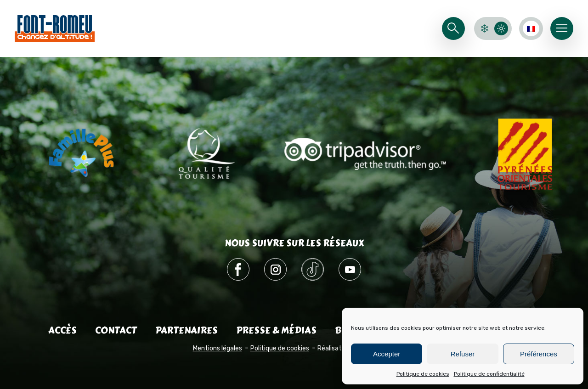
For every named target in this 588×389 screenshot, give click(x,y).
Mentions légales (218, 348)
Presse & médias (276, 330)
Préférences (539, 354)
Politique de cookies (423, 374)
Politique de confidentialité (489, 374)
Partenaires (187, 330)
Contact (116, 330)
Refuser (463, 354)
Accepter (387, 354)
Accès (62, 330)
